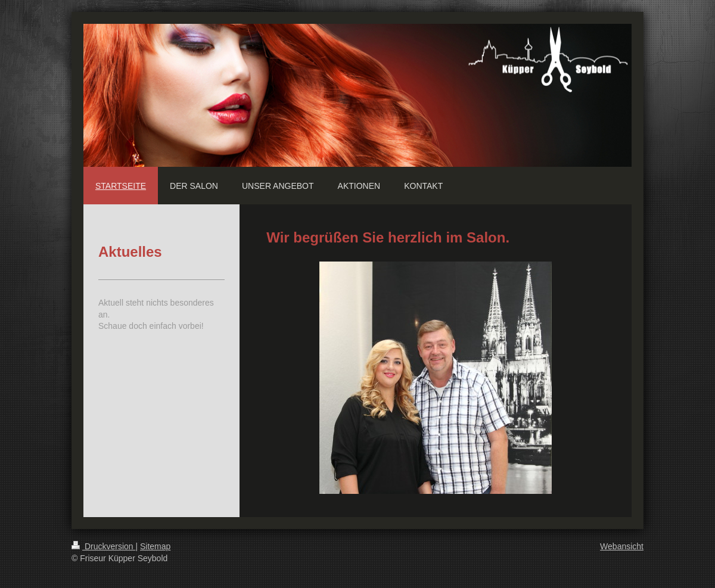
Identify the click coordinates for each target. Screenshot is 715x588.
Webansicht (622, 546)
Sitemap (155, 546)
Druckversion (103, 546)
